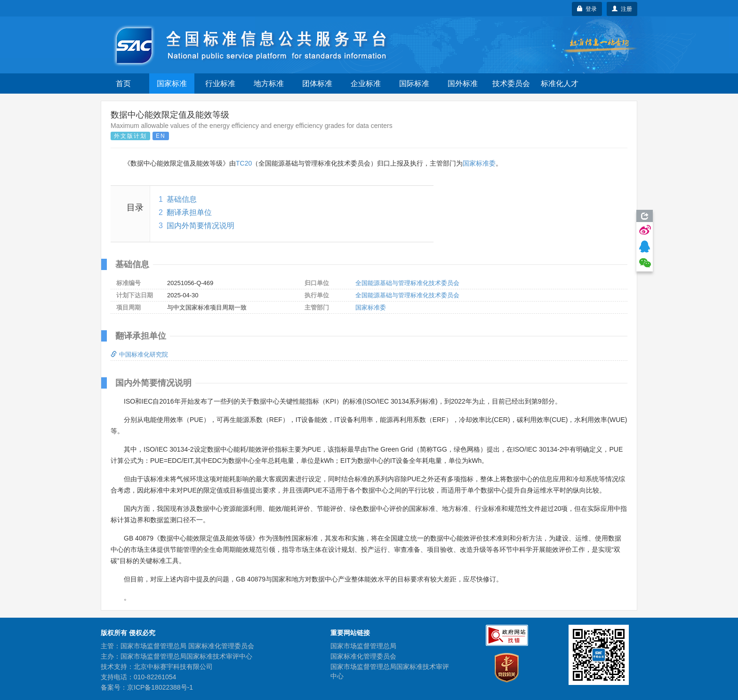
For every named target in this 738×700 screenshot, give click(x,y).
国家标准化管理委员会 (363, 656)
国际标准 (414, 84)
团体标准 (317, 84)
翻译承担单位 (189, 212)
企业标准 (366, 84)
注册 (622, 9)
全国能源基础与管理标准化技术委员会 (407, 283)
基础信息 (182, 199)
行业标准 (220, 84)
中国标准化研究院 (139, 354)
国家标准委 (479, 163)
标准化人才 (560, 84)
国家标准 (172, 84)
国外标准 (463, 84)
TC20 (244, 163)
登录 (587, 9)
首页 (123, 84)
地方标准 (269, 84)
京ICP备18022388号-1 (160, 687)
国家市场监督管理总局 (363, 646)
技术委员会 (511, 84)
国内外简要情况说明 (201, 226)
